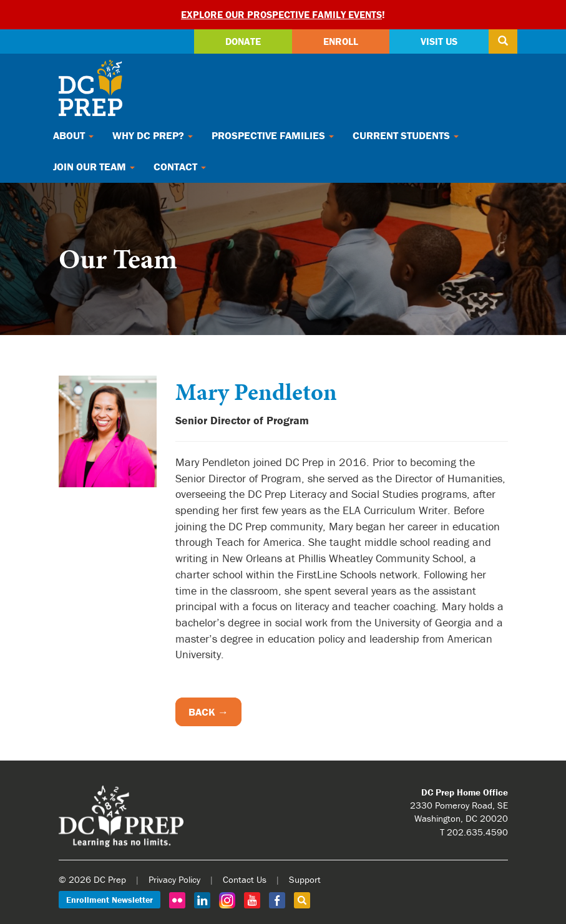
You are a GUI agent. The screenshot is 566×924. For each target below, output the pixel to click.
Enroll (341, 41)
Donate (243, 41)
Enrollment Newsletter (110, 900)
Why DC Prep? (153, 135)
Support (305, 879)
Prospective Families (273, 135)
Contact (180, 167)
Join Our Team (94, 167)
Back (202, 712)
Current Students (406, 135)
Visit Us (439, 41)
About (73, 135)
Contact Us (245, 879)
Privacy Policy (174, 879)
